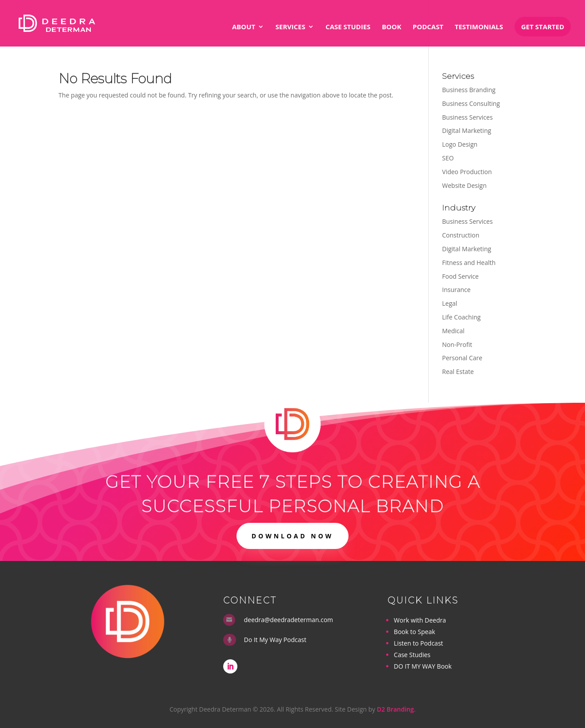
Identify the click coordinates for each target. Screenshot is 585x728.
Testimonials (479, 27)
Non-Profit (457, 345)
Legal (449, 303)
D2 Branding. (396, 709)
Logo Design (460, 144)
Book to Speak (414, 632)
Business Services (467, 117)
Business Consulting (471, 103)
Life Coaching (461, 317)
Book (391, 27)
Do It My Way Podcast (275, 640)
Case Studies (348, 27)
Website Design (464, 185)
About (244, 27)
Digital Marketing (467, 130)
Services (291, 27)
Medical (453, 331)
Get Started (543, 27)
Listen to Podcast (418, 643)
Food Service (460, 276)
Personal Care (462, 358)
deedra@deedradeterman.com (289, 620)
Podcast (428, 27)
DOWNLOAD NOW (292, 536)
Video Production (467, 172)
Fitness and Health (469, 263)
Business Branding (469, 90)
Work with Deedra (420, 620)
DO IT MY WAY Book (422, 666)
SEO (448, 158)
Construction (461, 235)
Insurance (456, 290)
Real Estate (458, 372)
